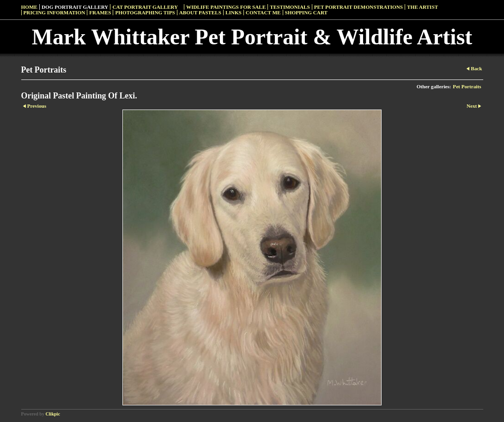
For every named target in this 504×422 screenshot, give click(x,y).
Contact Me (263, 12)
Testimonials (290, 7)
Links (234, 12)
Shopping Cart (307, 12)
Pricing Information (55, 12)
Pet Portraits (467, 86)
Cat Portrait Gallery (145, 7)
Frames (100, 12)
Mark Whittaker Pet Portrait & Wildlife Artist (252, 37)
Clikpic (53, 414)
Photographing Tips (145, 12)
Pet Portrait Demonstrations (358, 7)
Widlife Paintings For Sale (226, 7)
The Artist (422, 7)
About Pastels (200, 12)
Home (29, 7)
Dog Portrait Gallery (75, 7)
